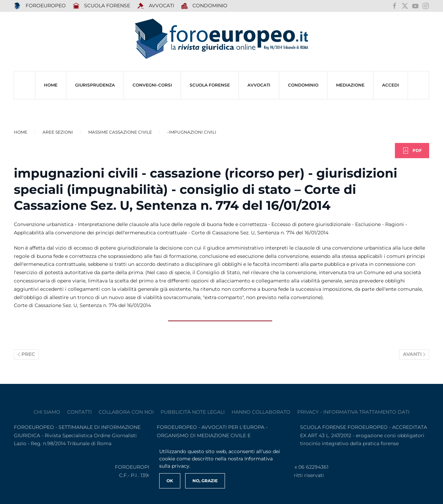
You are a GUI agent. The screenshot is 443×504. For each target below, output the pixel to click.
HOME (51, 85)
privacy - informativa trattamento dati (353, 412)
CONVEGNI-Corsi (152, 85)
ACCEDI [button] (391, 85)
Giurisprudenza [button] (95, 85)
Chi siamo (47, 412)
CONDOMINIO (303, 85)
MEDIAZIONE (350, 85)
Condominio (204, 6)
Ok (170, 481)
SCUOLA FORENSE (102, 6)
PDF (412, 151)
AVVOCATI (156, 6)
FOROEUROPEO (40, 6)
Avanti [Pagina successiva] (414, 354)
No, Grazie (205, 481)
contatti (79, 412)
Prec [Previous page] (26, 354)
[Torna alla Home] (221, 39)
